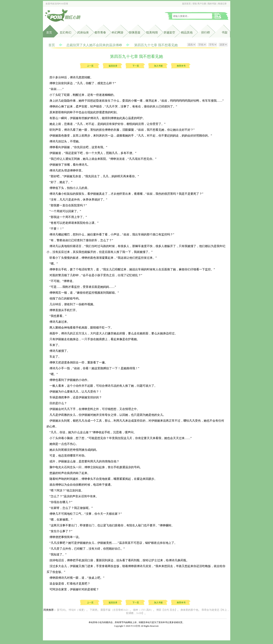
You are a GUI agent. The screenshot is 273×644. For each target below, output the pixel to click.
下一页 (136, 66)
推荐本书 (181, 66)
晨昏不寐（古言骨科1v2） (115, 610)
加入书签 (158, 66)
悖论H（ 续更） (78, 610)
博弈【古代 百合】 (167, 610)
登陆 (195, 4)
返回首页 (186, 4)
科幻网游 (117, 32)
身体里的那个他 (189, 610)
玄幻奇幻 (65, 32)
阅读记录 (222, 4)
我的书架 (212, 4)
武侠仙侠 (83, 32)
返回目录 (113, 66)
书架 (225, 32)
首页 (49, 32)
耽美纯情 (152, 32)
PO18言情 (63, 4)
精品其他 (187, 32)
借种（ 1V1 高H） (143, 610)
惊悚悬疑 (135, 32)
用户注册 (202, 4)
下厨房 (93, 610)
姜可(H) (61, 610)
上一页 (90, 66)
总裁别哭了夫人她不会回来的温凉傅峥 (94, 45)
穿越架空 (169, 32)
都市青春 (100, 32)
